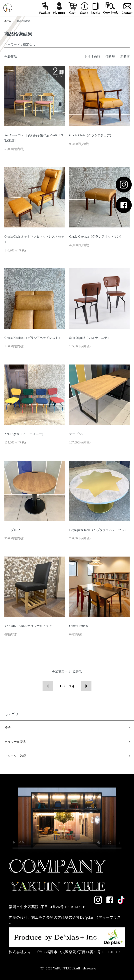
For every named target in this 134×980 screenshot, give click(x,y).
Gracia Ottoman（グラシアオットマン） (96, 237)
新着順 (125, 57)
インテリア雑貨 (15, 756)
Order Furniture (79, 626)
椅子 (7, 728)
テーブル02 (12, 530)
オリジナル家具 (15, 742)
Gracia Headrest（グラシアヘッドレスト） (33, 338)
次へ (86, 686)
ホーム (8, 21)
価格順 (110, 57)
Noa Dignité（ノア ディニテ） (25, 434)
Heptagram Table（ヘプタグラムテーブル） (98, 530)
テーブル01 (77, 434)
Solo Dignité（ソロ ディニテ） (90, 338)
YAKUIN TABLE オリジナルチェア (28, 626)
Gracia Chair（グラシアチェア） (91, 135)
